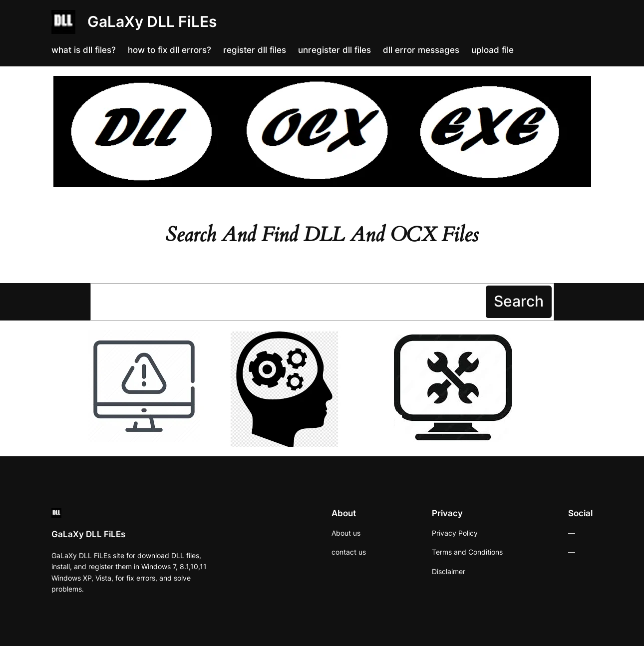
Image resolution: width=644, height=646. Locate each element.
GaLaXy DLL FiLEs (152, 21)
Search (519, 301)
